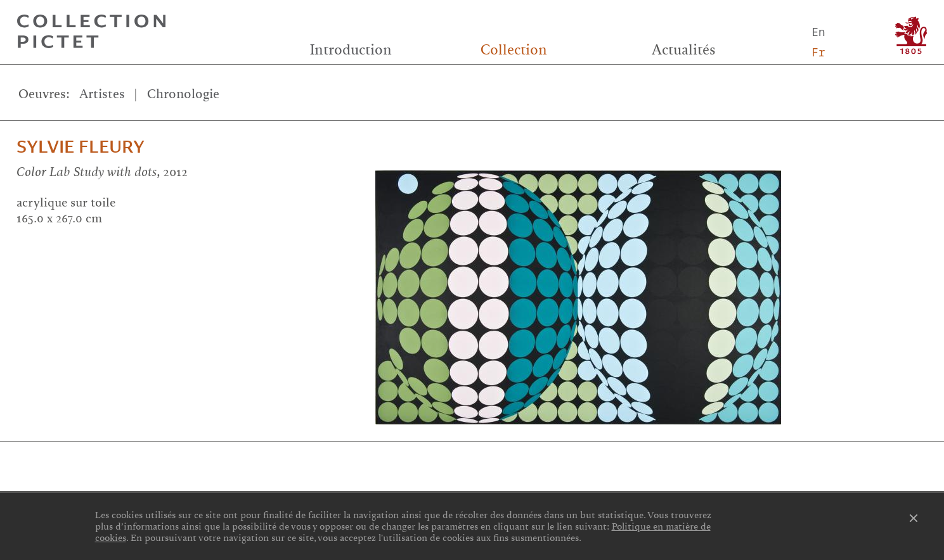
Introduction (351, 50)
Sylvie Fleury (81, 147)
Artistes (102, 94)
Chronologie (183, 94)
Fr (819, 52)
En (819, 32)
